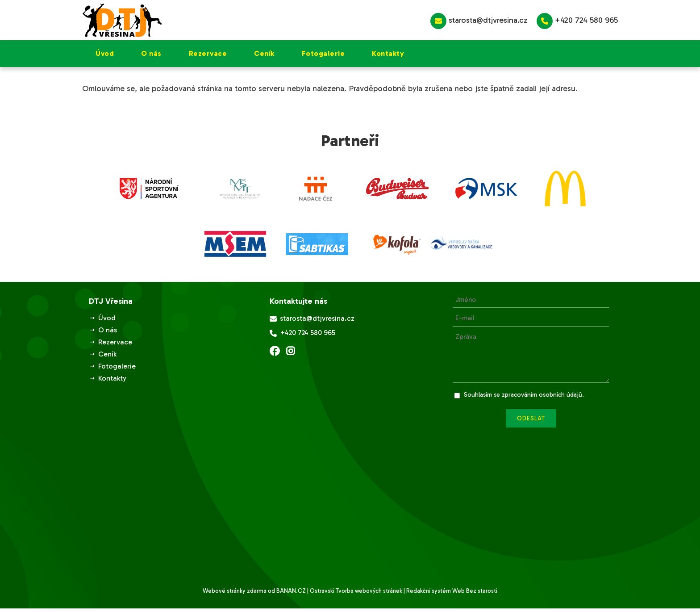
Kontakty (388, 53)
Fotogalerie (323, 53)
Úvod (105, 53)
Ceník (264, 53)
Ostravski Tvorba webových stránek (356, 591)
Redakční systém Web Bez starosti (452, 591)
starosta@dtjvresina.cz (479, 21)
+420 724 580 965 (577, 21)
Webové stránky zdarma (235, 591)
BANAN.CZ (291, 591)
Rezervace (208, 53)
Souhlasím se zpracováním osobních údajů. (524, 395)
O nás (151, 53)
